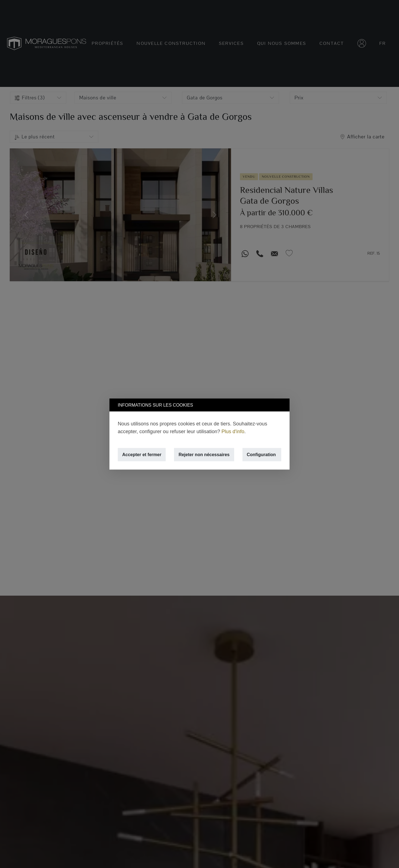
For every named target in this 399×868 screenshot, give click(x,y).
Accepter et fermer (142, 455)
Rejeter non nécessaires (204, 455)
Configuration (261, 455)
